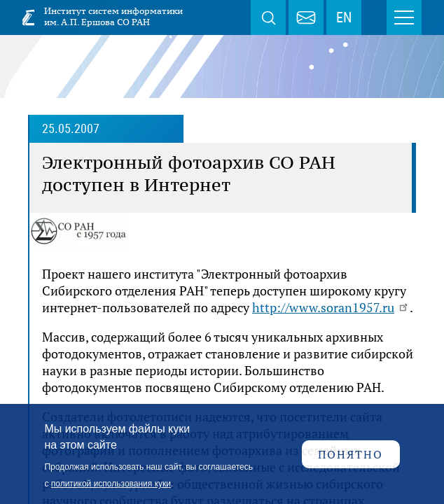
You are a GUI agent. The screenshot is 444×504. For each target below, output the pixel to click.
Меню (404, 17)
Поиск (268, 17)
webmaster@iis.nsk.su (306, 17)
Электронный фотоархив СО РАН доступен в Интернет (189, 174)
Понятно (351, 454)
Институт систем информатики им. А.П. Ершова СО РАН (113, 16)
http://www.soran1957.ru (331, 307)
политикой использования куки (111, 484)
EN (344, 17)
